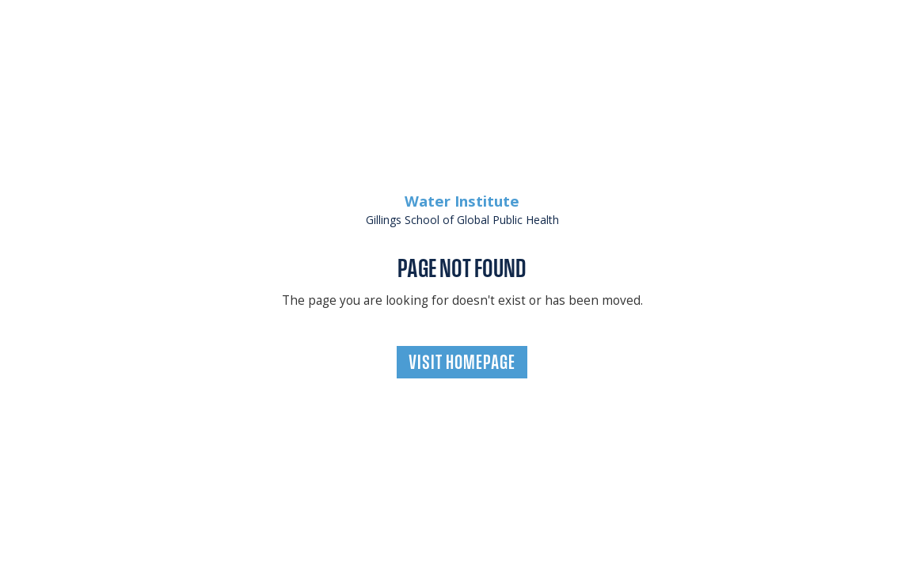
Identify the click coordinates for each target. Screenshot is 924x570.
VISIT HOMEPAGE (462, 362)
